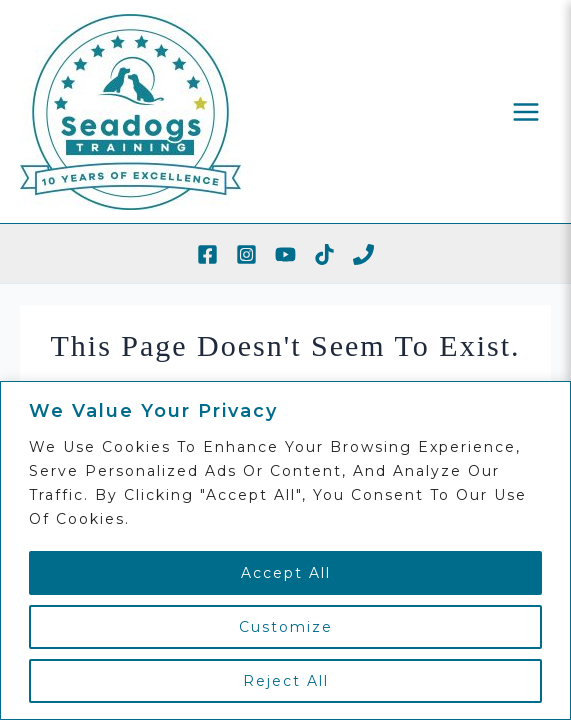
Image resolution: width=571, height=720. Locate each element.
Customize (286, 627)
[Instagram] (246, 254)
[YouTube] (285, 254)
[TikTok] (324, 254)
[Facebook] (207, 254)
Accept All (286, 573)
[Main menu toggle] (526, 111)
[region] (285, 550)
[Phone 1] (363, 254)
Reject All (286, 681)
